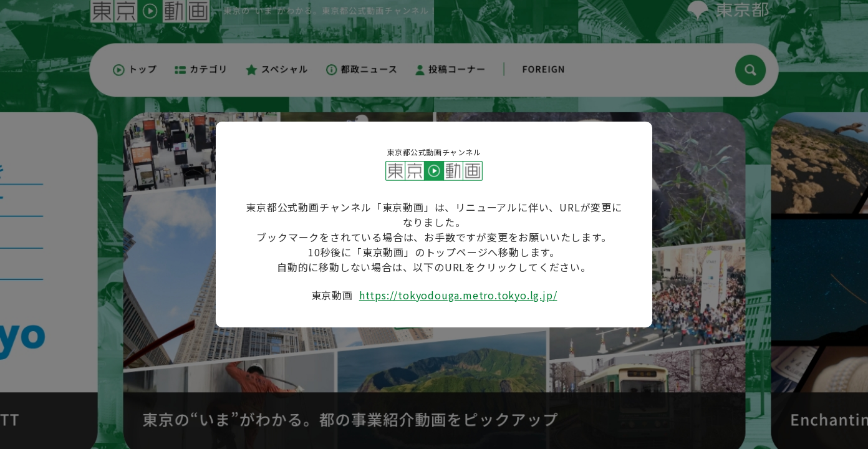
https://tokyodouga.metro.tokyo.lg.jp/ (458, 295)
